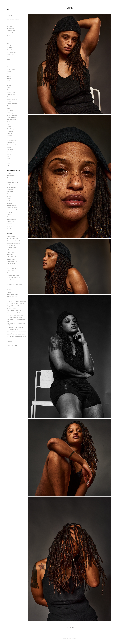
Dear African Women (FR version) (16, 334)
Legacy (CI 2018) (12, 259)
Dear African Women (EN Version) (16, 336)
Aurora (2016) (11, 280)
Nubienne (10, 149)
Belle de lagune (11, 69)
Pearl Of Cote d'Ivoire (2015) (15, 284)
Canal (9, 196)
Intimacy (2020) (12, 248)
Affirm (9, 228)
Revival (9, 147)
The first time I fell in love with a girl (17, 332)
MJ (8, 43)
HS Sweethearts (12, 52)
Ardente (10, 127)
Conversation (11, 176)
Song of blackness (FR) (13, 306)
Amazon (10, 83)
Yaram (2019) (11, 252)
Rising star (10, 48)
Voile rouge (10, 192)
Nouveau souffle (12, 145)
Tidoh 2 (9, 106)
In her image (11, 180)
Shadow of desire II (12, 117)
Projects (10, 233)
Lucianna (10, 122)
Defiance (10, 224)
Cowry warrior (11, 28)
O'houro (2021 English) (13, 239)
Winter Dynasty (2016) (13, 275)
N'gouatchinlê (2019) (13, 257)
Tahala (9, 292)
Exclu (9, 10)
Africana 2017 (11, 264)
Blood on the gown (12, 187)
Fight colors (11, 221)
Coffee (9, 85)
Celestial (10, 161)
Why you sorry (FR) (12, 329)
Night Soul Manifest (13, 210)
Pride (9, 185)
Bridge (9, 201)
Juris (9, 166)
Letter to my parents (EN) (14, 313)
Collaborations (11, 23)
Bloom (9, 178)
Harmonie (10, 217)
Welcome (10, 15)
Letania (9, 90)
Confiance (10, 74)
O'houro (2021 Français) (14, 241)
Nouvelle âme (11, 143)
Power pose (10, 189)
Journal (9, 289)
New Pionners (11, 4)
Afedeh (9, 35)
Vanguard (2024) (11, 64)
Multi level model (12, 115)
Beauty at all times (12, 208)
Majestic (10, 152)
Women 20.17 (11, 271)
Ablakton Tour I (12, 31)
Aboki (9, 76)
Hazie (9, 163)
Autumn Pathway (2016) (14, 277)
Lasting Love (11, 55)
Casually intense (12, 205)
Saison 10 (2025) (11, 40)
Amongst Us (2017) (12, 266)
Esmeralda (10, 50)
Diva (9, 88)
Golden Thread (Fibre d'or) (14, 170)
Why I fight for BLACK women (16, 304)
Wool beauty (11, 129)
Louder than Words (13, 268)
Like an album (11, 92)
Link (9, 194)
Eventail (10, 226)
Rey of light (10, 111)
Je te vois (10, 203)
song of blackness (12, 308)
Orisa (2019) (10, 255)
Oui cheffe (10, 97)
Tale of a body (11, 95)
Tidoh (9, 124)
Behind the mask (12, 140)
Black (9, 156)
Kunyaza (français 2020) (14, 243)
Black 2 (9, 159)
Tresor (9, 173)
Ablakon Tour (11, 33)
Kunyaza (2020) (11, 245)
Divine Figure (11, 113)
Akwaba (10, 133)
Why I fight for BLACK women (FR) (17, 301)
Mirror (9, 299)
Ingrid (9, 45)
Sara (9, 59)
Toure (9, 215)
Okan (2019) (10, 250)
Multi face (10, 138)
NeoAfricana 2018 (12, 261)
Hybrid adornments (13, 183)
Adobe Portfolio (72, 639)
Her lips (9, 154)
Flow (9, 81)
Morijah (10, 26)
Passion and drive (12, 99)
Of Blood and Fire (12, 297)
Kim (8, 57)
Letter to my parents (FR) (14, 311)
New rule (10, 136)
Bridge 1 (9, 199)
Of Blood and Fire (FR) (13, 294)
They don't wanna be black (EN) (16, 315)
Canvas (9, 78)
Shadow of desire (12, 120)
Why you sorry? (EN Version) (15, 327)
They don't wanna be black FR (15, 317)
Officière (10, 108)
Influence (10, 212)
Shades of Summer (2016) (14, 273)
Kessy (9, 67)
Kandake (10, 101)
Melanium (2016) (12, 282)
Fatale (9, 72)
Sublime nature (12, 219)
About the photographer (14, 19)
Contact (10, 341)
